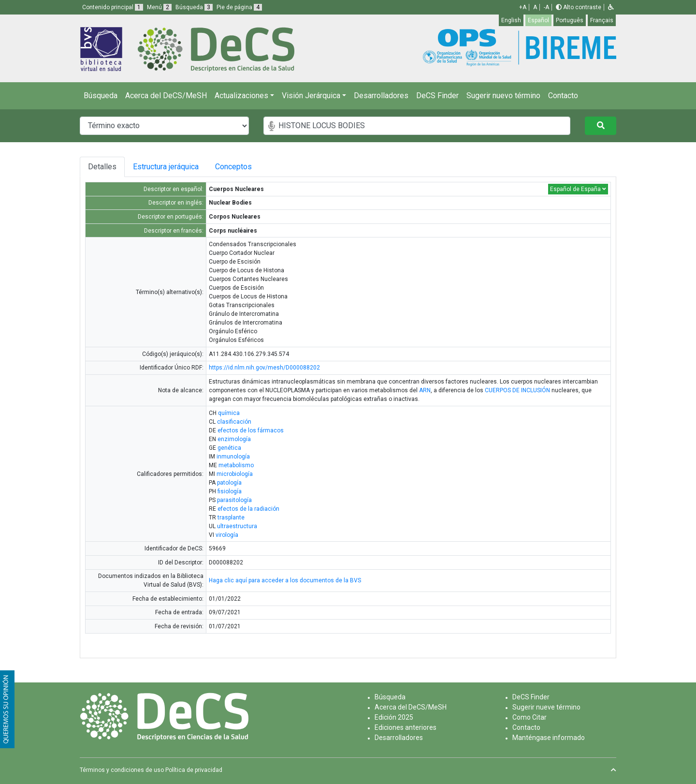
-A (546, 7)
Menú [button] (159, 7)
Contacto (563, 96)
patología (229, 483)
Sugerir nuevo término (503, 96)
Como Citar (529, 717)
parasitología (234, 500)
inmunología (233, 457)
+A (523, 7)
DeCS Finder (437, 96)
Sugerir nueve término (546, 707)
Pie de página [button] (239, 7)
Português (570, 20)
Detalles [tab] (102, 167)
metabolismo (236, 465)
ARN (425, 390)
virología (227, 535)
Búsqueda (101, 96)
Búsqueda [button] (194, 7)
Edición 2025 (394, 717)
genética (229, 448)
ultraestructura (237, 526)
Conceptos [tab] (237, 167)
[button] (611, 7)
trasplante (231, 518)
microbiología (235, 474)
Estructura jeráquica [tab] (166, 167)
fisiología (230, 491)
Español (538, 20)
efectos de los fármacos (251, 430)
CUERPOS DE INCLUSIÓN (517, 390)
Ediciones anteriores (406, 727)
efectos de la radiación (248, 509)
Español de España (578, 189)
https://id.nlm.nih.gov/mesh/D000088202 (264, 368)
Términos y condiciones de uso (122, 770)
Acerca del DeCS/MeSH (166, 96)
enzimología (234, 439)
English (511, 20)
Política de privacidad (194, 770)
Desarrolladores (381, 96)
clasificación (234, 422)
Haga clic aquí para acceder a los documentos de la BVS (285, 580)
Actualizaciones (241, 96)
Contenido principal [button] (113, 7)
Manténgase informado (549, 738)
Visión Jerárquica (311, 96)
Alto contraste (579, 7)
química (229, 413)
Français (602, 20)
